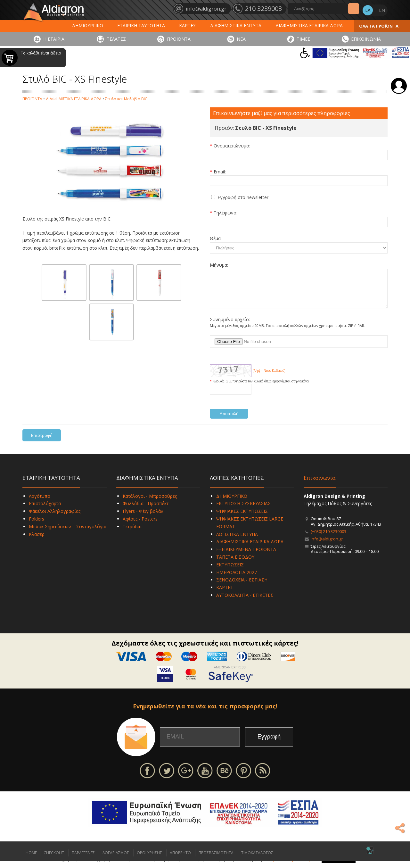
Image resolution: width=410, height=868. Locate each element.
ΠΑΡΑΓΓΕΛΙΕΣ (83, 860)
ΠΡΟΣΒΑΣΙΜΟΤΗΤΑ (216, 860)
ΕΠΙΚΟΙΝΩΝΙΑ (366, 39)
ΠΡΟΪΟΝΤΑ (179, 39)
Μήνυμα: (219, 265)
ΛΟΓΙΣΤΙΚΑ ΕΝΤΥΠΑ (237, 541)
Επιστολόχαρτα (45, 510)
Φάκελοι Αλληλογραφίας (55, 518)
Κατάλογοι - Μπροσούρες (150, 503)
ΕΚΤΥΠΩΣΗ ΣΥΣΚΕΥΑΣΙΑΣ (243, 510)
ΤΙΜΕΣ (303, 39)
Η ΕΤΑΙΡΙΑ (54, 39)
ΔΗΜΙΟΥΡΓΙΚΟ (88, 25)
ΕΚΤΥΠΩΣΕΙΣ (230, 571)
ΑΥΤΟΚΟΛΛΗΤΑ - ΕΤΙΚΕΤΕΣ (245, 602)
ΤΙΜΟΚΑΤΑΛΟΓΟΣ (257, 860)
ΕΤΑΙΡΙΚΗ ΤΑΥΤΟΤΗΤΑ (141, 25)
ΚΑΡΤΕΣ (188, 25)
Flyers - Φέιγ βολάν (143, 518)
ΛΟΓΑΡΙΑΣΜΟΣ (116, 860)
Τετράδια (132, 533)
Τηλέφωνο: (225, 213)
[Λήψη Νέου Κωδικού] (269, 377)
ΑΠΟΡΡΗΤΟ (180, 860)
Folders (37, 526)
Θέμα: (216, 238)
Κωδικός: (220, 388)
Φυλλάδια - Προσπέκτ (146, 510)
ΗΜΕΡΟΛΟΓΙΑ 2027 (237, 579)
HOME (31, 860)
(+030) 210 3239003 (328, 538)
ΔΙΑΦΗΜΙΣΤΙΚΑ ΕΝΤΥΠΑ (236, 25)
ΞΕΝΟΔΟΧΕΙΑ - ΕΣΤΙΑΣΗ (242, 586)
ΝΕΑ (241, 39)
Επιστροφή (42, 442)
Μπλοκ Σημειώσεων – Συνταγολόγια (68, 533)
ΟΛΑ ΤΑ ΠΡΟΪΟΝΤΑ (379, 26)
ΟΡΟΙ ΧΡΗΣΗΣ (149, 860)
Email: (220, 172)
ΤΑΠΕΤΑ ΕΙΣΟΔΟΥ (235, 564)
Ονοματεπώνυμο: (232, 146)
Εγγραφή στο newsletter (243, 197)
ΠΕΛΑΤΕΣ (116, 39)
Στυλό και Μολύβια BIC (126, 99)
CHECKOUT (54, 860)
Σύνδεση (399, 86)
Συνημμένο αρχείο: (230, 326)
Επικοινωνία (320, 484)
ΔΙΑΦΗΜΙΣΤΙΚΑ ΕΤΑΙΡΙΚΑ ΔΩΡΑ (309, 25)
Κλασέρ (37, 541)
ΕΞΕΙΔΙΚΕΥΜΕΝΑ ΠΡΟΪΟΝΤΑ (246, 556)
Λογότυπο (40, 503)
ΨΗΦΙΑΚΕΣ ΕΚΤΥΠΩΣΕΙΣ (242, 518)
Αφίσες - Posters (140, 526)
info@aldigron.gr (327, 546)
